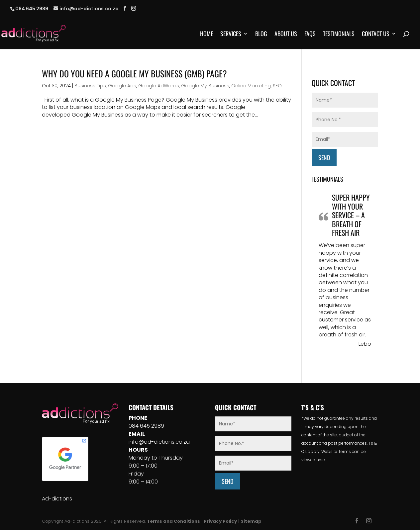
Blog (261, 35)
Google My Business (205, 86)
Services (231, 35)
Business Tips (90, 86)
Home (207, 35)
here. (321, 460)
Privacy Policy (220, 521)
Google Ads (122, 86)
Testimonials (339, 35)
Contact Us (376, 35)
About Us (286, 35)
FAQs (310, 35)
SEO (277, 86)
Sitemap (251, 521)
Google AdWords (159, 86)
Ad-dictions (57, 499)
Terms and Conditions (173, 521)
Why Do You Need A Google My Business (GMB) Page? (134, 74)
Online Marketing (251, 86)
